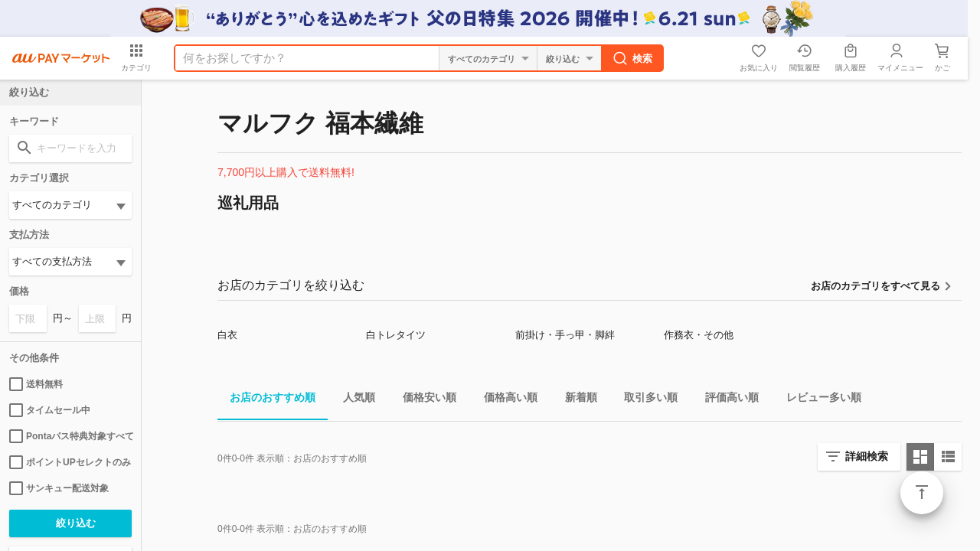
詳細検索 (867, 456)
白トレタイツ (396, 335)
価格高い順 (505, 400)
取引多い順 (645, 400)
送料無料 (36, 384)
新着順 (575, 400)
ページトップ (922, 493)
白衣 (227, 335)
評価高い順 (726, 400)
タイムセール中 (50, 410)
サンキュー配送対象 (59, 488)
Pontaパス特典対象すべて (70, 436)
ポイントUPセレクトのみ (70, 462)
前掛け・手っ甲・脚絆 (565, 335)
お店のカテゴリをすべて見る (875, 286)
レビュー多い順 (818, 400)
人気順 (353, 400)
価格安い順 (423, 400)
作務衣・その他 (699, 335)
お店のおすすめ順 (266, 400)
